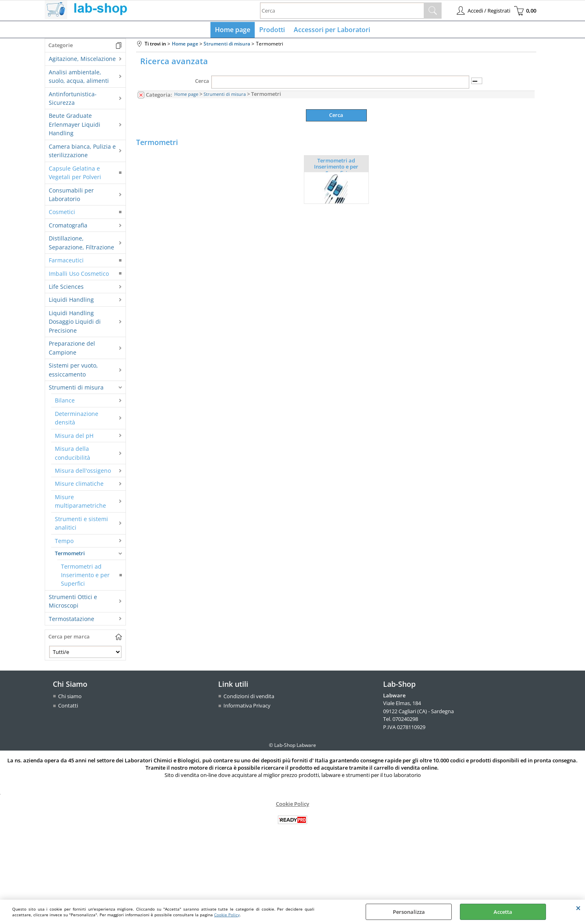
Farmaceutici (66, 262)
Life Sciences (66, 288)
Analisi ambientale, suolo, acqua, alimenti (79, 78)
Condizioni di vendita (249, 698)
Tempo (64, 542)
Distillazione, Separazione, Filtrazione (81, 245)
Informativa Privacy (247, 707)
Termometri (70, 555)
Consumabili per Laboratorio (71, 196)
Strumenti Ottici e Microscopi (73, 603)
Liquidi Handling (71, 302)
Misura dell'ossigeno (83, 472)
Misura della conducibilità (73, 455)
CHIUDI (578, 908)
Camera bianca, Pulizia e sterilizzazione (82, 152)
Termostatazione (71, 620)
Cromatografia (68, 227)
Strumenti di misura (76, 389)
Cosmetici (62, 214)
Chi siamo (70, 698)
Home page (233, 30)
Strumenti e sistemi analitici (81, 525)
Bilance (65, 402)
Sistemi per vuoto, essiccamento (73, 372)
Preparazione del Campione (72, 350)
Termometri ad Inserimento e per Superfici (85, 577)
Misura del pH (74, 437)
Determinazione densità (77, 420)
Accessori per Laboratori (331, 30)
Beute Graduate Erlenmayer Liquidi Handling (75, 126)
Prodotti (272, 30)
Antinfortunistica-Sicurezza (73, 100)
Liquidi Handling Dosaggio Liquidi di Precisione (75, 323)
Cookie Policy (227, 915)
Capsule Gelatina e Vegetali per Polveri (75, 174)
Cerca (202, 83)
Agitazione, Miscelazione (82, 61)
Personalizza (409, 912)
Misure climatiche (79, 486)
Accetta (503, 912)
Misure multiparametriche (80, 503)
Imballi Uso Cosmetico (79, 275)
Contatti (68, 707)
